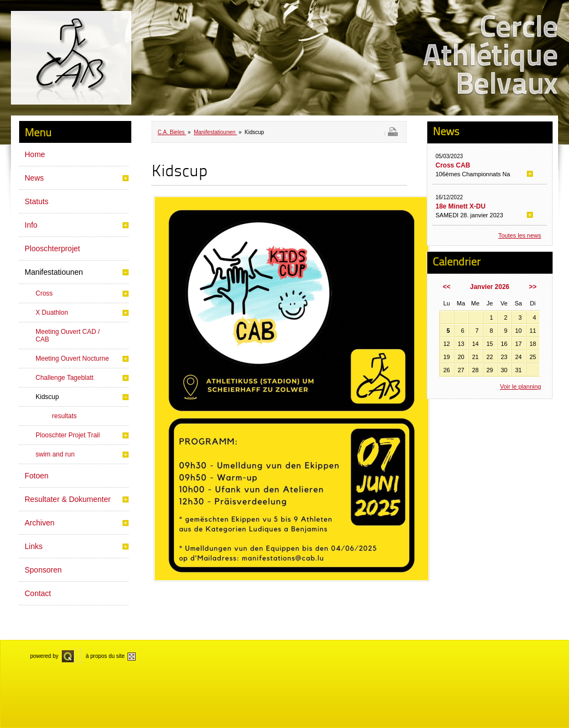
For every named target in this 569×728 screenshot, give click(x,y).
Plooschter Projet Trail (68, 435)
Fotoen (37, 476)
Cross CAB (453, 165)
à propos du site (105, 656)
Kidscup (47, 397)
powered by (44, 656)
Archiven (39, 523)
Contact (38, 593)
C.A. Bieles (172, 132)
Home (35, 154)
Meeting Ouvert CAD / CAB (68, 336)
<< (446, 287)
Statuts (37, 201)
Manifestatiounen (54, 272)
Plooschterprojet (52, 249)
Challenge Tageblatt (65, 378)
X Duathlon (52, 313)
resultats (64, 416)
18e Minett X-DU (460, 206)
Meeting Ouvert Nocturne (72, 359)
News (34, 178)
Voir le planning (521, 386)
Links (34, 546)
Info (31, 225)
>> (533, 287)
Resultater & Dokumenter (68, 499)
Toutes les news (520, 235)
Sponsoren (43, 570)
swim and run (55, 454)
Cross (44, 293)
